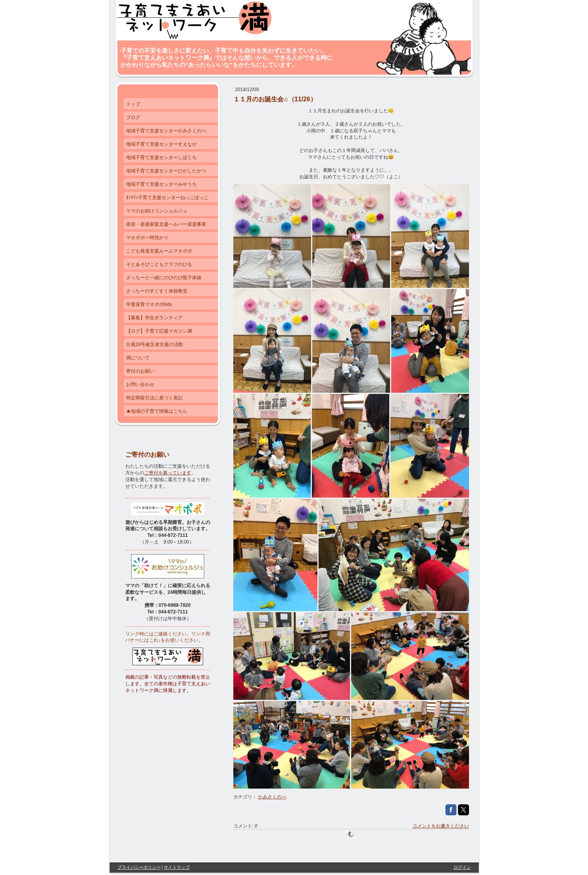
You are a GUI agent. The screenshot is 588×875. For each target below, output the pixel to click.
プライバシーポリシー (139, 867)
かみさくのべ (272, 797)
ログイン (462, 867)
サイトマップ (177, 867)
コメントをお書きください (441, 826)
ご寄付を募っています (168, 473)
